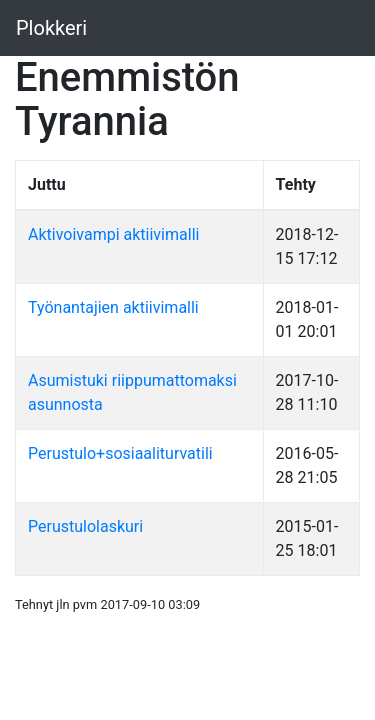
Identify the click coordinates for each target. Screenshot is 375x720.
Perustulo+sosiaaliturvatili (120, 453)
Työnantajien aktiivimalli (113, 307)
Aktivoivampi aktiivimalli (113, 234)
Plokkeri (51, 28)
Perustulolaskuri (85, 526)
